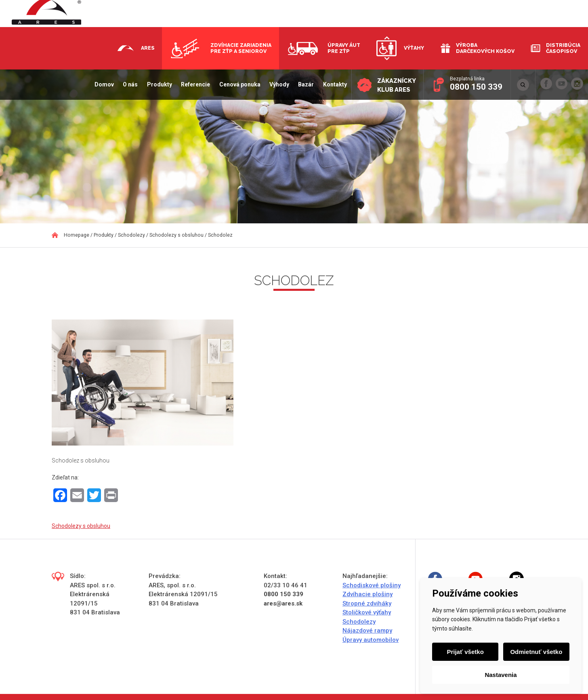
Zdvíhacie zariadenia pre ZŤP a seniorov (241, 48)
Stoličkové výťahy (367, 612)
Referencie (194, 84)
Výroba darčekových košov (485, 48)
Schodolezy (359, 622)
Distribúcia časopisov (563, 48)
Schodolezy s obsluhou (81, 526)
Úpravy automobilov (371, 640)
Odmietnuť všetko (536, 652)
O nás (129, 84)
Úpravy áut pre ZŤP (344, 48)
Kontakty (333, 84)
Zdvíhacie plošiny (367, 594)
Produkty (158, 84)
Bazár (304, 84)
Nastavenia (501, 675)
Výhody (278, 84)
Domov (103, 84)
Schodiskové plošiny (372, 585)
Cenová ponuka (238, 84)
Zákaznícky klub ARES (396, 85)
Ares (148, 48)
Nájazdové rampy (367, 631)
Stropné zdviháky (367, 603)
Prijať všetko (465, 652)
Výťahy (414, 48)
